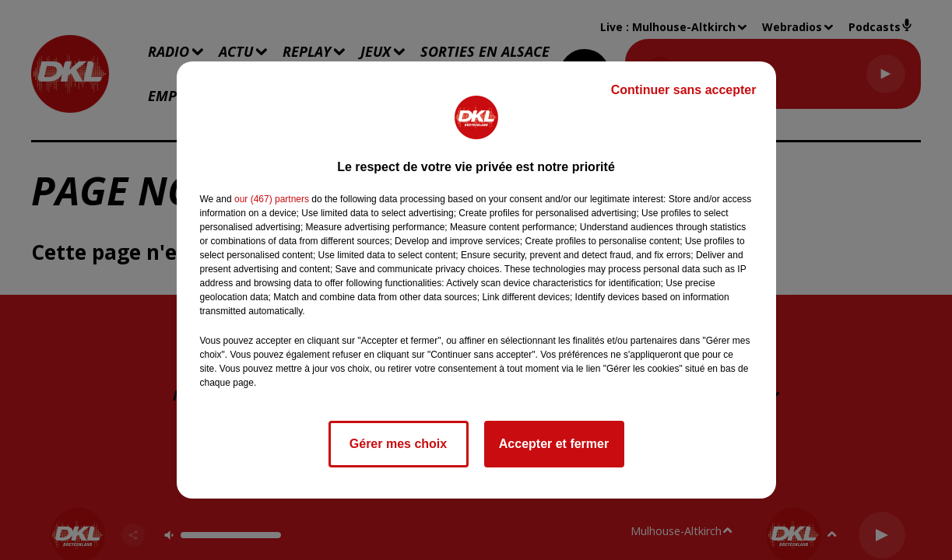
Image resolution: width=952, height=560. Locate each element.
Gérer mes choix (398, 444)
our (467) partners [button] (272, 199)
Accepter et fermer (554, 444)
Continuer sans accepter (684, 90)
